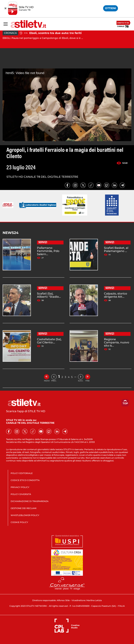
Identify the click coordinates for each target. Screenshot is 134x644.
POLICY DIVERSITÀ (21, 494)
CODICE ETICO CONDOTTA (25, 480)
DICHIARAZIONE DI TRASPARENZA (30, 501)
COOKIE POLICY (19, 522)
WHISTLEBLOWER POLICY (25, 515)
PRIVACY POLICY (20, 487)
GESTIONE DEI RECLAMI (24, 508)
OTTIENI (111, 8)
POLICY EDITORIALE (22, 473)
